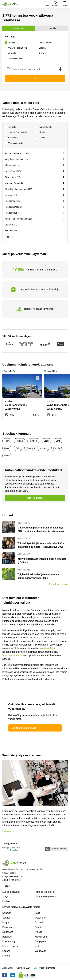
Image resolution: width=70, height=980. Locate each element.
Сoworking (11, 138)
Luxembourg (9, 941)
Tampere (33, 441)
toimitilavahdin (47, 648)
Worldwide (40, 951)
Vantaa (29, 448)
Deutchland (8, 927)
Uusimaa (43, 448)
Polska (39, 932)
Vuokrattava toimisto (13, 655)
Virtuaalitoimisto (14, 143)
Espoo (47, 441)
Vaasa (7, 456)
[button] (39, 378)
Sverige (6, 918)
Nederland (8, 932)
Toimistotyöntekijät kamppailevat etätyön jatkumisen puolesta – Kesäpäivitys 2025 (41, 545)
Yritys (5, 897)
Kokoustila (42, 138)
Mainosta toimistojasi (34, 728)
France (6, 956)
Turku (7, 441)
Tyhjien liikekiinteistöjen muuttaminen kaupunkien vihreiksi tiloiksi (39, 576)
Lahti (58, 441)
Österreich (40, 918)
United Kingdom (11, 946)
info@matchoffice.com (13, 876)
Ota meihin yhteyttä (46, 897)
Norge (6, 922)
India (38, 946)
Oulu (18, 448)
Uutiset (6, 901)
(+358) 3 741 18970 (11, 880)
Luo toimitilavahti (11, 892)
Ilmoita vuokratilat (45, 892)
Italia (38, 913)
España (6, 951)
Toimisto (10, 127)
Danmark (7, 913)
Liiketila (40, 132)
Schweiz (39, 922)
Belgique (7, 937)
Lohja (7, 448)
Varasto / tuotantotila (16, 132)
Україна (39, 927)
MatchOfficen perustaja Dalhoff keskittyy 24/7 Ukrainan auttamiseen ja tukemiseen (41, 529)
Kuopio (57, 448)
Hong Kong (41, 937)
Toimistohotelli (43, 127)
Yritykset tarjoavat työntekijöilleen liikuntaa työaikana (42, 561)
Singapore (40, 941)
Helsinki (19, 441)
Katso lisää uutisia (58, 584)
